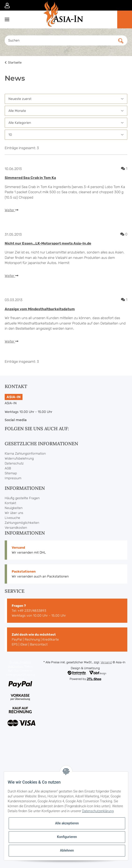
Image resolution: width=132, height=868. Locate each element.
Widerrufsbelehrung (19, 459)
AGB (8, 468)
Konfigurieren (67, 837)
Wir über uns (14, 513)
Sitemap (11, 473)
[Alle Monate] (66, 111)
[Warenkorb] (125, 19)
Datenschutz (14, 463)
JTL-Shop (94, 679)
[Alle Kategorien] (66, 123)
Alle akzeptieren (67, 823)
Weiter (11, 210)
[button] (7, 5)
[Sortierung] (66, 99)
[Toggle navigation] (5, 19)
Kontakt (10, 503)
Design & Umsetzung (85, 668)
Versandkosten (16, 528)
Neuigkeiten (14, 508)
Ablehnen (67, 850)
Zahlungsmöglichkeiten (22, 523)
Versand (106, 662)
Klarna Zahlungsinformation (25, 454)
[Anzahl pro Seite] (66, 135)
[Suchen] (62, 40)
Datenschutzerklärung (98, 811)
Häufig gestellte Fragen (22, 498)
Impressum (13, 478)
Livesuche (12, 518)
